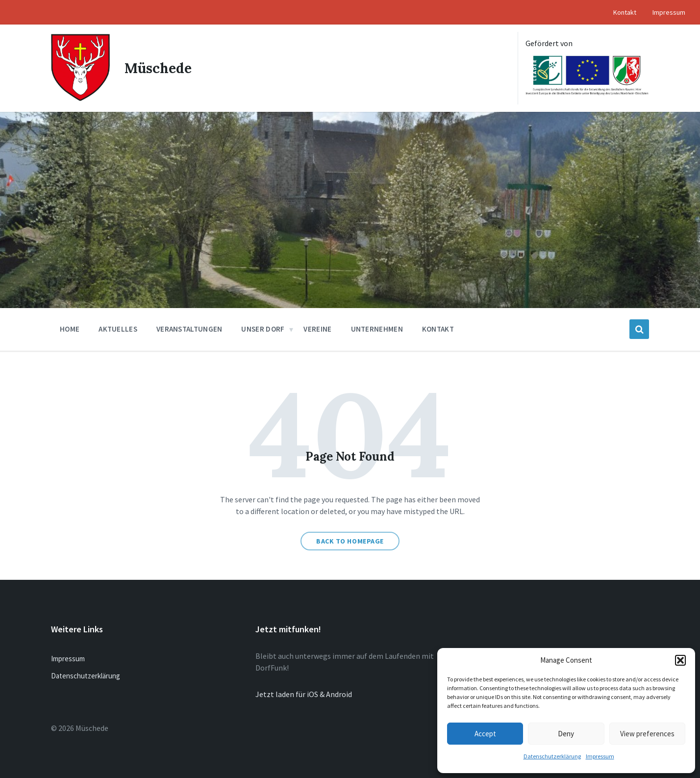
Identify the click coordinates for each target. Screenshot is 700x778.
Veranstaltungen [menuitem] (189, 329)
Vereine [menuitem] (317, 329)
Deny (566, 734)
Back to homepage (350, 541)
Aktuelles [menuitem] (118, 329)
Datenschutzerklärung (552, 756)
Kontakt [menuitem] (625, 12)
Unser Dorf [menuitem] (263, 329)
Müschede (158, 68)
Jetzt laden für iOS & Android (304, 694)
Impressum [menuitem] (669, 12)
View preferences (647, 734)
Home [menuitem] (70, 329)
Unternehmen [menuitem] (377, 329)
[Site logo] (80, 98)
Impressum (600, 756)
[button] (680, 660)
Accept (485, 734)
